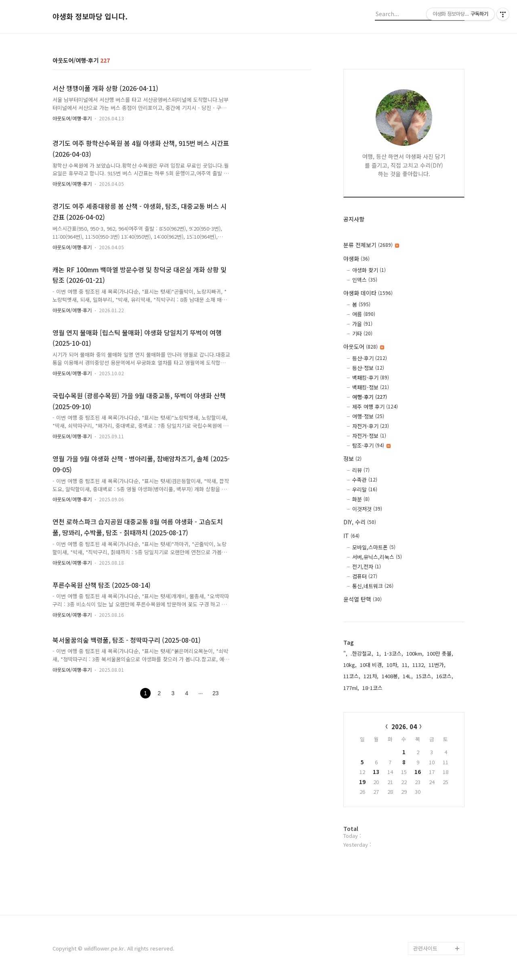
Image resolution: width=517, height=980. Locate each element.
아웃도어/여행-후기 (72, 118)
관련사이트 (425, 948)
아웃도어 (364, 347)
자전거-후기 (371, 426)
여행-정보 (368, 416)
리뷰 (361, 470)
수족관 (365, 480)
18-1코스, (373, 688)
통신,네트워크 (373, 586)
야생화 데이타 (368, 293)
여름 (364, 314)
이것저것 (367, 509)
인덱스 (365, 280)
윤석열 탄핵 (363, 599)
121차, (371, 676)
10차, (393, 665)
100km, (415, 653)
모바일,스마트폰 (374, 547)
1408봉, (391, 676)
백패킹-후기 (371, 377)
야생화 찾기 (369, 270)
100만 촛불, (440, 653)
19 (362, 782)
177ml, (351, 688)
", (345, 653)
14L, (408, 676)
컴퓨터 (365, 576)
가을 (362, 324)
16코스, (445, 676)
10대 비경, (372, 665)
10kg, (350, 665)
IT (351, 536)
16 (418, 772)
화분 (361, 499)
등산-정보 (368, 368)
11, (406, 665)
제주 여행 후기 (375, 407)
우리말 (365, 489)
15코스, (425, 676)
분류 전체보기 (371, 245)
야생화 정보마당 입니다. (90, 17)
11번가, (437, 665)
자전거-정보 (369, 436)
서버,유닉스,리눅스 (377, 557)
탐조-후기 (371, 445)
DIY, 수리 (360, 522)
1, (379, 653)
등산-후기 (370, 358)
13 (376, 772)
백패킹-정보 (371, 387)
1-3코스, (394, 653)
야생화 (356, 259)
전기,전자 (367, 567)
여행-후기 (370, 397)
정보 (352, 458)
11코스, (352, 676)
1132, (419, 665)
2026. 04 (404, 727)
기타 (362, 333)
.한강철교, (362, 653)
